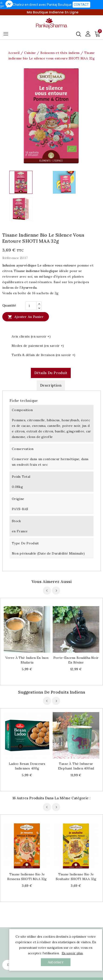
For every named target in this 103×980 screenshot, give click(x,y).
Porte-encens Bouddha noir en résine (76, 660)
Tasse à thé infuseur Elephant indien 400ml (76, 766)
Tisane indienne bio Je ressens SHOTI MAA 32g (27, 877)
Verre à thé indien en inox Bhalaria (27, 660)
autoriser (56, 962)
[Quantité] (31, 306)
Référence (11, 258)
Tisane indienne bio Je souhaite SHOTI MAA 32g (76, 877)
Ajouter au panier (26, 317)
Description (51, 385)
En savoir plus (72, 953)
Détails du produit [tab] (51, 373)
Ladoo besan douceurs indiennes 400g (27, 766)
